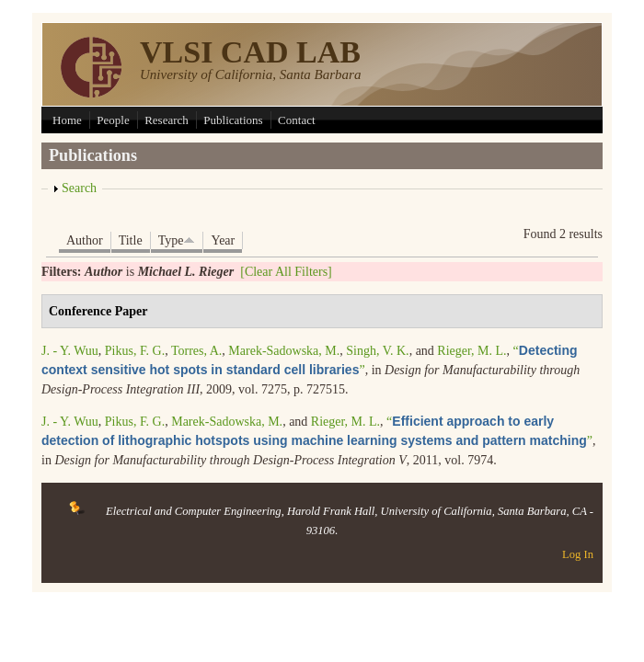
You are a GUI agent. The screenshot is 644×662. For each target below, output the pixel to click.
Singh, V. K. (377, 351)
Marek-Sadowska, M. (284, 351)
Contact (296, 120)
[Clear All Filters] (286, 272)
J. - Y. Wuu (70, 351)
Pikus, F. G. (135, 351)
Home (67, 120)
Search (79, 188)
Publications (233, 120)
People (113, 120)
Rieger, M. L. (471, 351)
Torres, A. (196, 351)
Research (167, 120)
